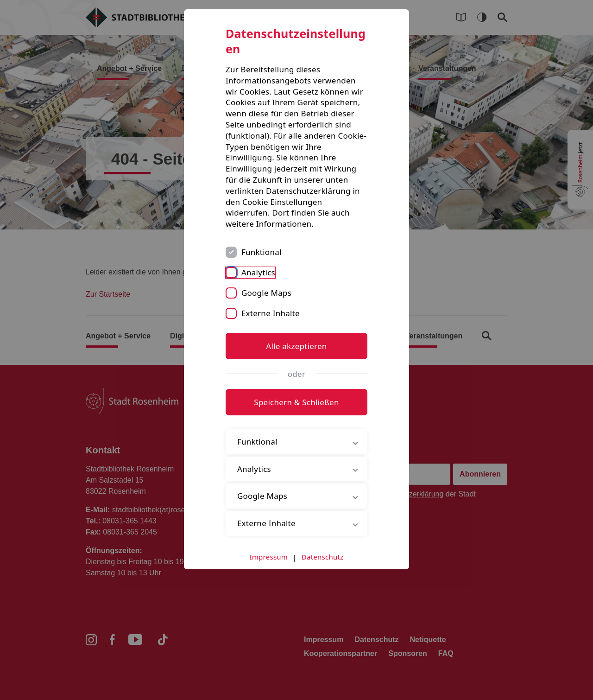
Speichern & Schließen (296, 402)
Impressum (269, 557)
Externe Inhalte (271, 313)
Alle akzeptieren (296, 346)
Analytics (258, 272)
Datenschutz (323, 557)
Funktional (262, 252)
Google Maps (266, 293)
